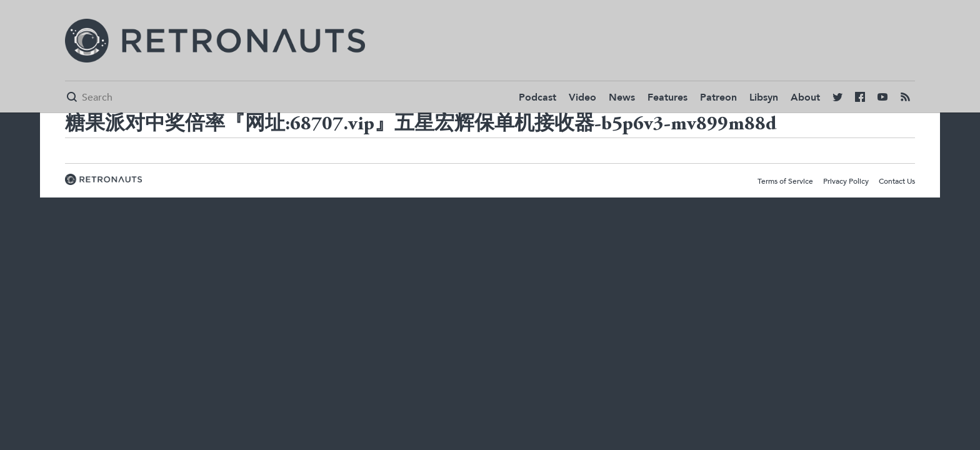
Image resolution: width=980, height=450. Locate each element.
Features (667, 97)
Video (582, 97)
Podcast (537, 97)
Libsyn (764, 97)
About (805, 97)
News (622, 97)
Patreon (718, 97)
